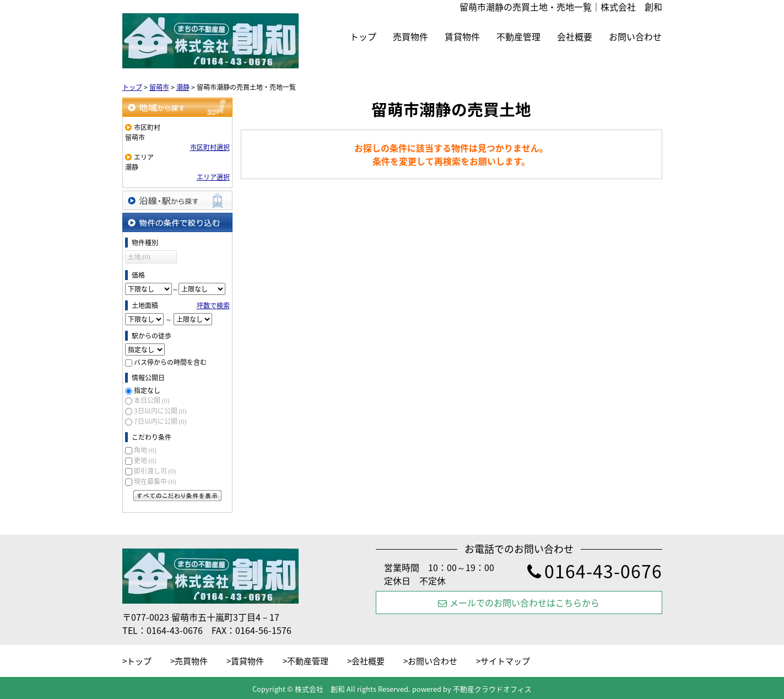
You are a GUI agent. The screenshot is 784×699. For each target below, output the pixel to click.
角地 (145, 450)
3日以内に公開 (160, 411)
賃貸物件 (462, 36)
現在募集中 (155, 481)
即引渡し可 (155, 471)
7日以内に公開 (160, 421)
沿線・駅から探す (177, 200)
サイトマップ (505, 661)
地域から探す (177, 107)
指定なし (147, 390)
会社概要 (575, 36)
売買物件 (410, 36)
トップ (363, 36)
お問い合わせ (635, 36)
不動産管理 (518, 36)
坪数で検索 (213, 305)
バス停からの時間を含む (170, 362)
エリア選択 (213, 177)
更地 (145, 460)
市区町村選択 (210, 147)
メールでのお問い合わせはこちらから (519, 603)
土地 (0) (139, 257)
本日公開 (152, 400)
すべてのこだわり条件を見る (177, 496)
